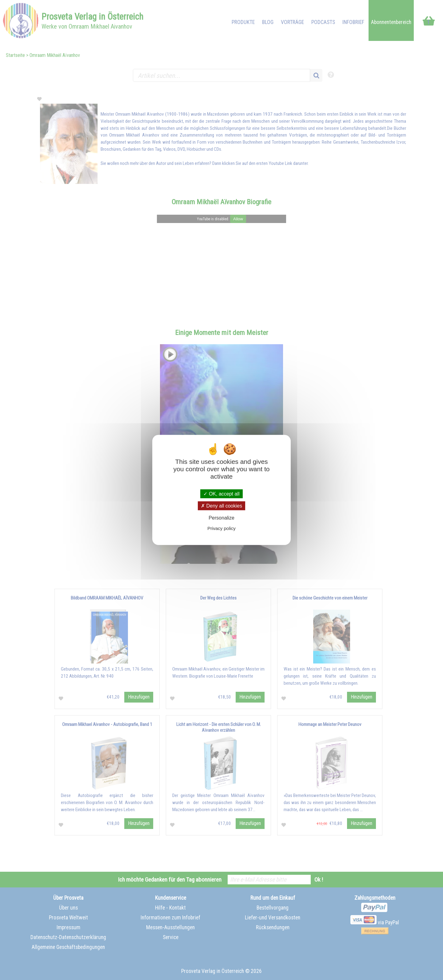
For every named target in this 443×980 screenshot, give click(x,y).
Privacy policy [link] (221, 528)
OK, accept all (221, 494)
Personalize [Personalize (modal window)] (221, 518)
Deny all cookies (221, 506)
